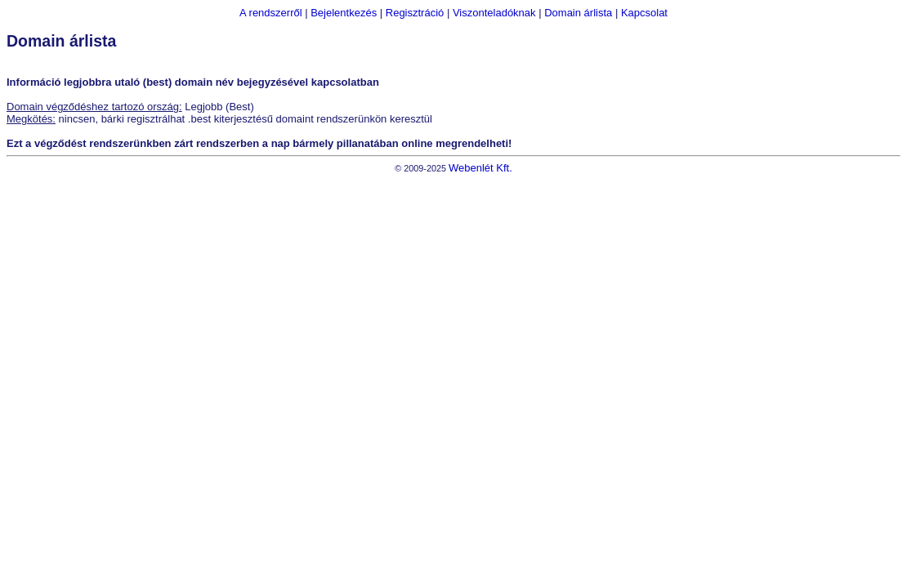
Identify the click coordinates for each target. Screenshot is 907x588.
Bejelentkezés (344, 13)
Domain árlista (578, 13)
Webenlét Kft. (480, 168)
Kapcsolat (644, 13)
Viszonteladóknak (494, 13)
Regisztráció (415, 13)
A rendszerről (271, 13)
